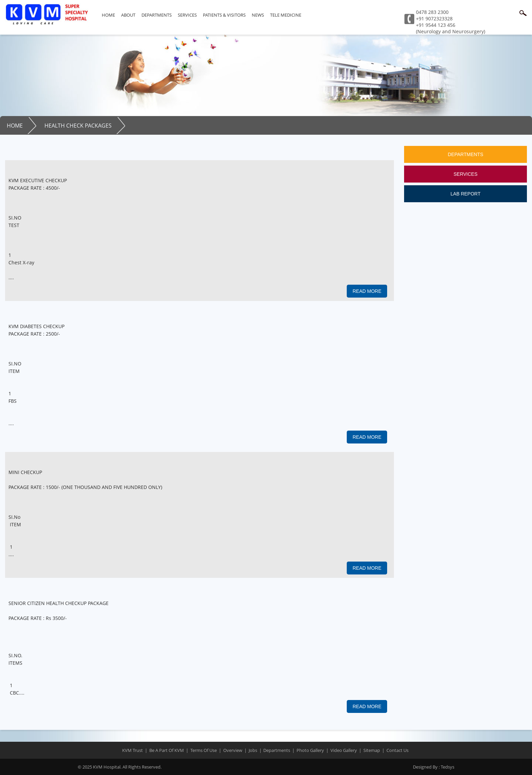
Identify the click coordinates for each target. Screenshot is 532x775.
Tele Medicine (286, 15)
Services (187, 15)
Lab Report (465, 194)
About (128, 15)
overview (233, 750)
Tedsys (434, 767)
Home (108, 15)
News (258, 15)
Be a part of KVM (167, 750)
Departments (157, 15)
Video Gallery (344, 750)
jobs (253, 750)
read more (367, 291)
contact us (397, 750)
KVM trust (132, 750)
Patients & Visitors (224, 15)
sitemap (372, 750)
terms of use (204, 750)
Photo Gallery (310, 750)
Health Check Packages (78, 126)
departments (277, 750)
